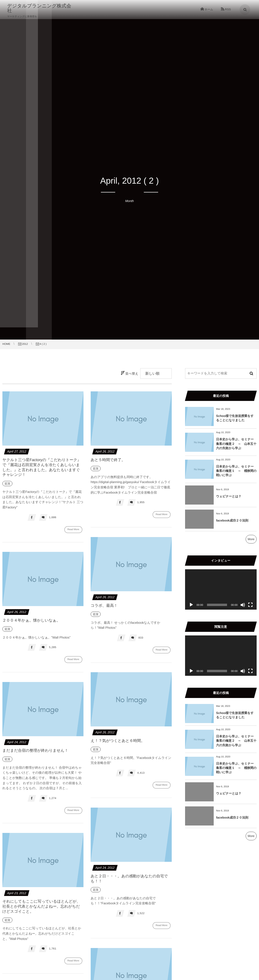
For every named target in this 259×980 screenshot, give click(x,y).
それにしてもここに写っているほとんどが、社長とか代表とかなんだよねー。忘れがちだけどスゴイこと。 (41, 910)
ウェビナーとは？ (229, 496)
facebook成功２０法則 (232, 520)
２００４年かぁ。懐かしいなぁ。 (31, 624)
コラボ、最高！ (104, 609)
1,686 (53, 517)
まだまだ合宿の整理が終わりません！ (35, 754)
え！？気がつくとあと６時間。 (118, 744)
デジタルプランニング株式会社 (42, 8)
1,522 (141, 917)
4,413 (141, 776)
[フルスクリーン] (250, 605)
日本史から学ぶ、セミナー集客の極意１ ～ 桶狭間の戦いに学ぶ (236, 471)
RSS (228, 10)
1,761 (53, 952)
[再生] (191, 605)
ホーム (209, 10)
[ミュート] (243, 605)
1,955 (141, 502)
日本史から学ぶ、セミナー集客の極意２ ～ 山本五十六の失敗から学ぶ (236, 444)
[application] (221, 589)
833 (141, 641)
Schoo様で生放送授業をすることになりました (235, 418)
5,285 (53, 651)
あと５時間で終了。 (108, 460)
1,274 (53, 802)
